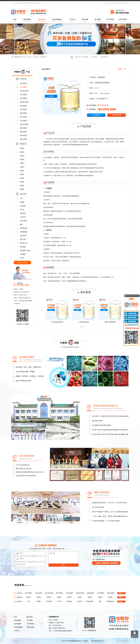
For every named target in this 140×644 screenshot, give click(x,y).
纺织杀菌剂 (23, 117)
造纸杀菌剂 (23, 98)
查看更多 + (121, 593)
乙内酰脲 (23, 254)
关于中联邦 (112, 3)
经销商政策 (126, 641)
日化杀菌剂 (23, 121)
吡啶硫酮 (23, 247)
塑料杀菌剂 (23, 128)
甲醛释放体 (23, 228)
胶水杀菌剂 (23, 95)
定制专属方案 (117, 115)
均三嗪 (22, 210)
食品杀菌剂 (23, 135)
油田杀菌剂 (23, 139)
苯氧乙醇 (23, 239)
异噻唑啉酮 (23, 232)
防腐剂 (22, 152)
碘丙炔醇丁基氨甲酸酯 (26, 250)
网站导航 (127, 3)
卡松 (21, 198)
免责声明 (120, 641)
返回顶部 (135, 636)
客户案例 (98, 20)
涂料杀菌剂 (27, 20)
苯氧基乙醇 (23, 243)
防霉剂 (22, 156)
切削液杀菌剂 (24, 102)
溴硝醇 (22, 202)
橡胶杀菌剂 (23, 132)
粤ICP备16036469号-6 (98, 641)
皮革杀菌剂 (23, 109)
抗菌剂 (22, 163)
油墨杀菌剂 (23, 106)
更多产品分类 (22, 263)
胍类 (21, 224)
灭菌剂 (22, 167)
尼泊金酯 (23, 206)
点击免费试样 (96, 115)
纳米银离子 (23, 236)
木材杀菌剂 (41, 20)
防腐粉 (22, 178)
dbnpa (22, 258)
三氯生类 (23, 217)
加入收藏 (106, 3)
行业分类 (36, 57)
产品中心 (73, 20)
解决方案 (85, 20)
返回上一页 (122, 69)
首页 (15, 20)
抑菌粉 (22, 189)
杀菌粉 (22, 174)
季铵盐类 (23, 213)
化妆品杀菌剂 (24, 124)
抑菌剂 (22, 160)
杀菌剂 (22, 148)
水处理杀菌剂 (57, 20)
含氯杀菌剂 (23, 221)
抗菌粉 (22, 186)
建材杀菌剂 (23, 113)
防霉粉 (22, 182)
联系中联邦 (120, 3)
